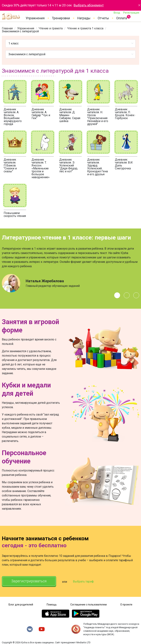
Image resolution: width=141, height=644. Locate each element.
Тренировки (61, 18)
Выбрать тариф (84, 582)
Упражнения (35, 18)
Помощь (52, 604)
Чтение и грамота (51, 28)
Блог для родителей (21, 604)
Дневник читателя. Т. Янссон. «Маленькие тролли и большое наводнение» (41, 168)
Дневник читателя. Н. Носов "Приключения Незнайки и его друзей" (98, 117)
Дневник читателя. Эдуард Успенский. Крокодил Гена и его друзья (97, 167)
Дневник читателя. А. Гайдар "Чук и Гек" (41, 114)
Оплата (122, 17)
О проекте (126, 604)
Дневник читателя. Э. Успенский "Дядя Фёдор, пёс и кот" (69, 165)
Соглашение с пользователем (88, 604)
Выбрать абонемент (89, 5)
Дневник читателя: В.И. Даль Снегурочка (124, 164)
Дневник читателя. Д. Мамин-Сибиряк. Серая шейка (70, 115)
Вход (117, 13)
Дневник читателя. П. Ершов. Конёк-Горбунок (125, 114)
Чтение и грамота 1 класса (85, 28)
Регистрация (131, 13)
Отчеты (103, 18)
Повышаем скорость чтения (15, 214)
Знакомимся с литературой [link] (20, 31)
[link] (7, 28)
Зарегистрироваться (29, 581)
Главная (7, 28)
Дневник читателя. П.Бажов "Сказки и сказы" (10, 165)
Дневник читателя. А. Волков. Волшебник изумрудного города (13, 117)
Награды (84, 18)
